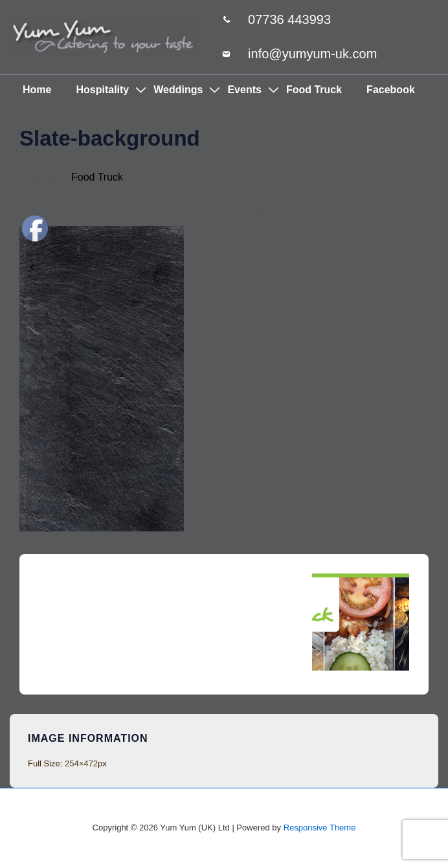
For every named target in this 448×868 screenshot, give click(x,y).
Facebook (391, 90)
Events (244, 90)
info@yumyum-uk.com (312, 54)
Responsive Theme (320, 828)
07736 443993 (289, 19)
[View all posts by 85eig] (176, 210)
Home (37, 90)
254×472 (81, 763)
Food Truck (314, 90)
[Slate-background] (121, 210)
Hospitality (102, 90)
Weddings (178, 90)
